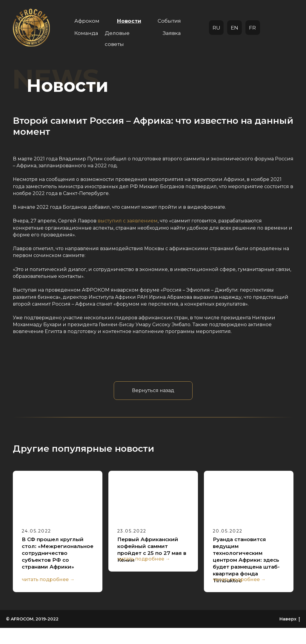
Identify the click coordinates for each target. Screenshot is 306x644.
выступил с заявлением (128, 221)
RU (216, 28)
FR (252, 28)
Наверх (290, 636)
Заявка (172, 33)
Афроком (87, 21)
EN (235, 28)
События (169, 21)
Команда (86, 33)
